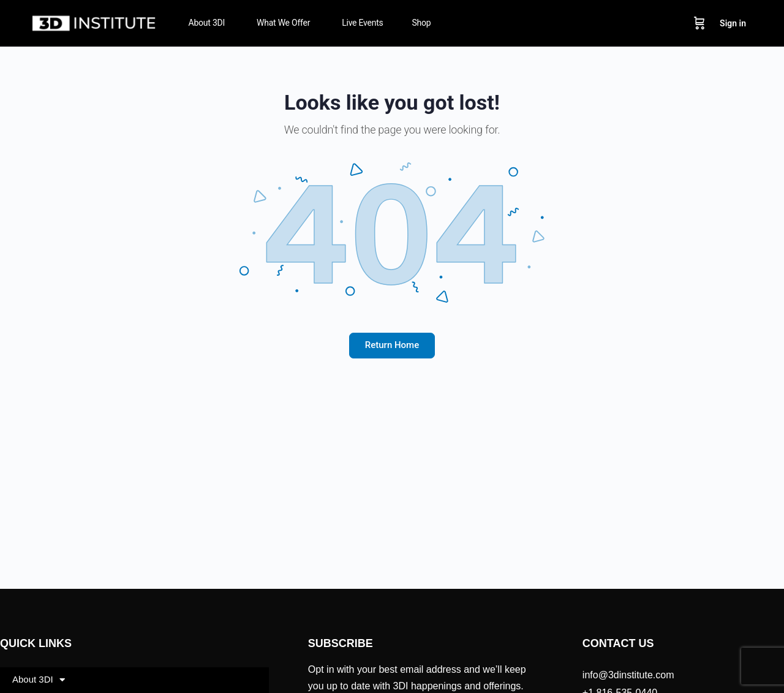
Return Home (392, 345)
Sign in (733, 23)
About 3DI (39, 680)
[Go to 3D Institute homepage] (94, 22)
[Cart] (699, 23)
